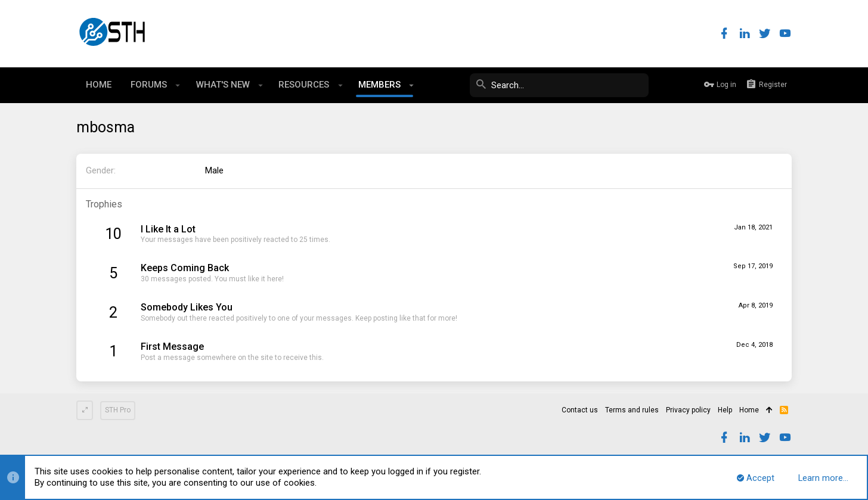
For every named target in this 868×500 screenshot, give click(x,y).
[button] (178, 85)
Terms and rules (632, 410)
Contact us (580, 410)
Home (749, 410)
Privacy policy (688, 410)
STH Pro (118, 410)
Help (725, 410)
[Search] (559, 85)
